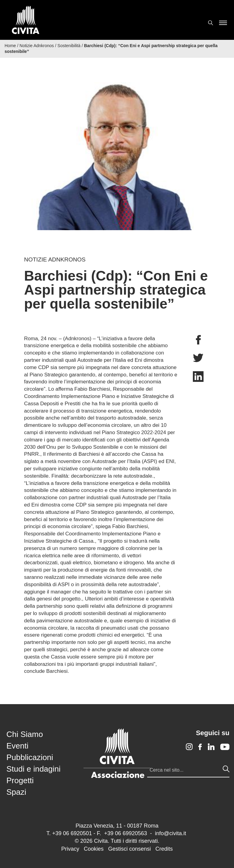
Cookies (94, 849)
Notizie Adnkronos (37, 46)
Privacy (70, 849)
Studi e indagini (34, 769)
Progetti (20, 780)
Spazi (16, 792)
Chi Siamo (25, 734)
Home (10, 46)
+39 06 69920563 (126, 833)
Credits (164, 849)
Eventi (17, 746)
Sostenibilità (69, 46)
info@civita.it (170, 833)
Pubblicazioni (30, 757)
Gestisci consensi (129, 849)
